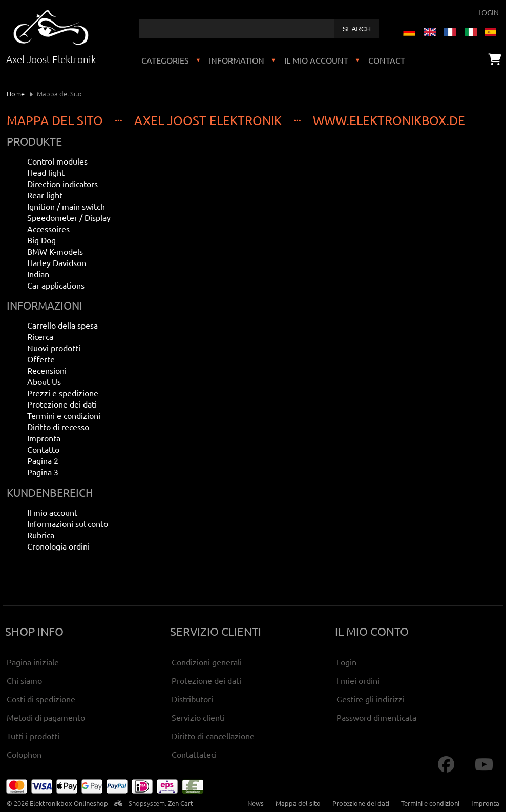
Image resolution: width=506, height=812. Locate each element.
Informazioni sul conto (68, 523)
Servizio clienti (198, 717)
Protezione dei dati (62, 404)
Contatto (43, 449)
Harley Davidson (57, 262)
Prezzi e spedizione (63, 393)
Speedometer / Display (69, 217)
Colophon (24, 754)
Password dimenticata (376, 717)
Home (16, 94)
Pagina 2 (43, 460)
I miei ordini (358, 680)
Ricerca (40, 336)
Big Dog (41, 240)
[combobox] (237, 29)
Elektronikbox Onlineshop (69, 803)
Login (489, 12)
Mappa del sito (298, 803)
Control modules (57, 161)
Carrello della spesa (62, 325)
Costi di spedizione (41, 699)
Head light (46, 172)
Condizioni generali (207, 662)
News (256, 803)
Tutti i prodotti (33, 736)
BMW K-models (55, 251)
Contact (387, 60)
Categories (165, 60)
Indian (38, 274)
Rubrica (41, 535)
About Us (44, 381)
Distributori (192, 699)
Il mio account (316, 60)
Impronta (44, 438)
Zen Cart (181, 803)
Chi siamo (24, 680)
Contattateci (194, 754)
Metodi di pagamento (46, 717)
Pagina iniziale (33, 662)
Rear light (45, 195)
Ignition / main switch (66, 206)
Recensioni (47, 370)
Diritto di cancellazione (213, 736)
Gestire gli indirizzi (371, 699)
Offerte (41, 359)
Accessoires (48, 229)
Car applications (56, 285)
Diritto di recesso (58, 427)
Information (237, 60)
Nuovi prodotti (54, 348)
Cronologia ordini (58, 546)
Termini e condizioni (64, 415)
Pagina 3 (43, 472)
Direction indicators (62, 184)
